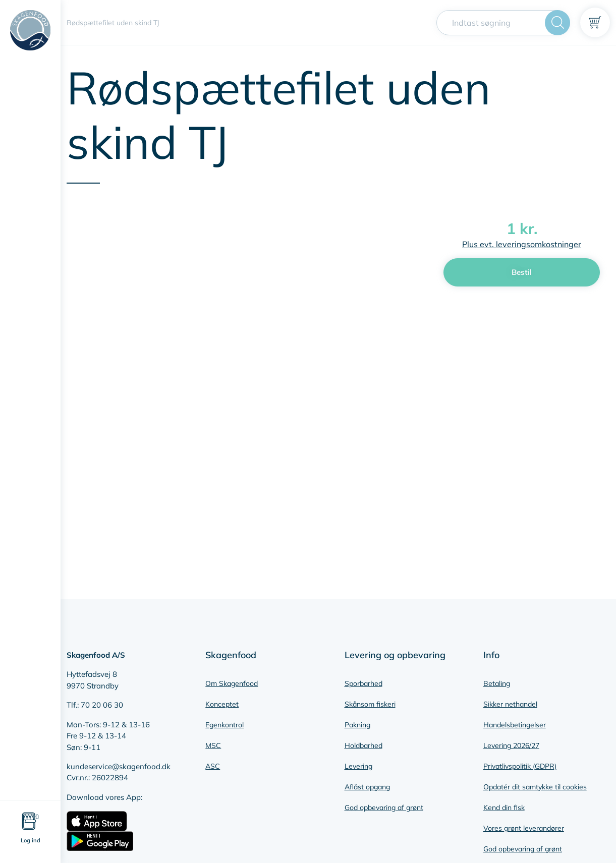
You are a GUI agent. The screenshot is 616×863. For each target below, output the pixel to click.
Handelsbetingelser (515, 725)
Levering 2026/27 (511, 745)
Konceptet (222, 704)
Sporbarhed (363, 683)
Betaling (497, 683)
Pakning (357, 725)
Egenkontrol (225, 725)
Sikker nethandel (510, 704)
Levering (358, 766)
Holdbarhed (363, 745)
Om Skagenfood (232, 683)
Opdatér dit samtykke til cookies (535, 787)
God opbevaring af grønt (384, 808)
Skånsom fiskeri (370, 704)
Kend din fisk (504, 808)
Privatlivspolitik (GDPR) (520, 766)
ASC (213, 766)
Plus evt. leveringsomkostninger (522, 244)
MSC (213, 745)
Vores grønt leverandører (524, 828)
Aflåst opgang (367, 787)
